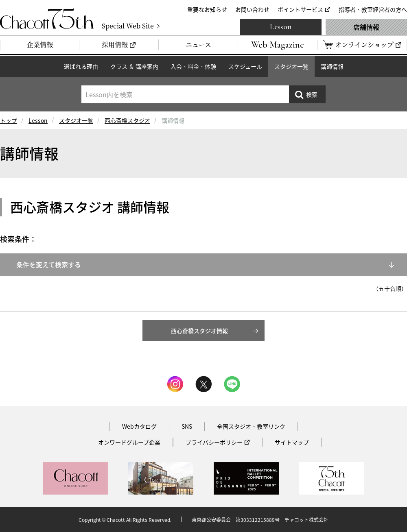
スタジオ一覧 (291, 66)
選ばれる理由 (81, 66)
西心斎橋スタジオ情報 (199, 331)
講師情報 (332, 66)
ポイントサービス (300, 9)
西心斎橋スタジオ (127, 120)
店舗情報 (366, 27)
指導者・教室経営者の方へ (373, 9)
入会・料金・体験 (193, 66)
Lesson (281, 27)
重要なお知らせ (207, 9)
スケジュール (245, 66)
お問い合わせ (252, 9)
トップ (9, 120)
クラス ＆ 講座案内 (134, 66)
